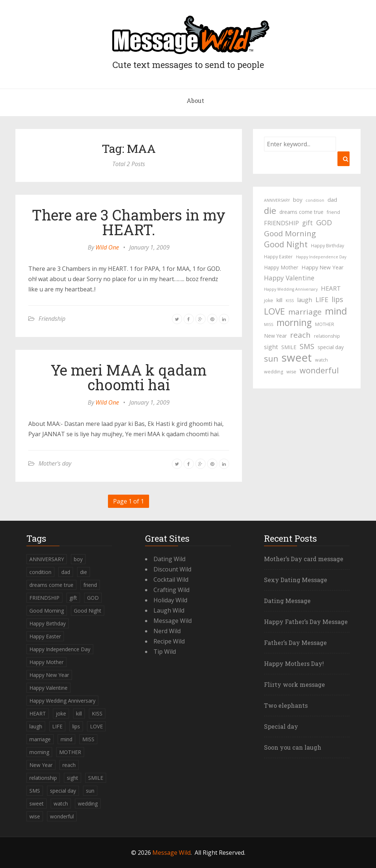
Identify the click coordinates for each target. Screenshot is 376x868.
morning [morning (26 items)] (294, 323)
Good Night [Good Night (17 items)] (286, 244)
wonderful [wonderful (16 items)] (319, 370)
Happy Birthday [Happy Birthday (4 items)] (328, 246)
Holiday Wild (170, 600)
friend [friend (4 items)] (333, 212)
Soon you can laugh (293, 747)
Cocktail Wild (171, 580)
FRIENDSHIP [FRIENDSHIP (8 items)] (281, 223)
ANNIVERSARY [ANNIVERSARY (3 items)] (277, 200)
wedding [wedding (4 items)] (274, 372)
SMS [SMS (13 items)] (307, 346)
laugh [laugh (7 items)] (305, 300)
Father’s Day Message (295, 643)
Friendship (52, 319)
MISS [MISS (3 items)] (269, 324)
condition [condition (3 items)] (315, 200)
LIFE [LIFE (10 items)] (322, 300)
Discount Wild (172, 569)
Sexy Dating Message (296, 580)
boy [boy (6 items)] (298, 200)
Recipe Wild (169, 641)
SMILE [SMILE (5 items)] (289, 347)
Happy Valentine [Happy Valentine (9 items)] (289, 278)
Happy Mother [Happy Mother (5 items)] (281, 267)
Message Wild (173, 621)
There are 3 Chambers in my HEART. (129, 222)
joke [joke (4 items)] (269, 300)
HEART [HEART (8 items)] (331, 288)
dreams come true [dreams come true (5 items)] (301, 212)
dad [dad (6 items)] (332, 200)
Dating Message (287, 601)
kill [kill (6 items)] (279, 300)
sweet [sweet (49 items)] (297, 358)
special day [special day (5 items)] (331, 347)
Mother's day (55, 463)
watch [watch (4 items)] (321, 360)
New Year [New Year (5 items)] (275, 336)
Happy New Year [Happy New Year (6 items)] (323, 267)
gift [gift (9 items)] (308, 223)
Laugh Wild (169, 610)
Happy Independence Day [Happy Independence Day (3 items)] (321, 257)
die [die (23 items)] (270, 211)
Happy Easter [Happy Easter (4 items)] (278, 257)
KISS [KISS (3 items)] (290, 301)
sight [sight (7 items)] (271, 347)
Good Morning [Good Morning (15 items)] (290, 233)
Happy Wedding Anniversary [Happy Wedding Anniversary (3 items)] (291, 289)
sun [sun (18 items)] (271, 359)
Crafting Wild (171, 590)
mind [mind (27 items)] (336, 311)
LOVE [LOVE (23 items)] (274, 311)
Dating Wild (169, 559)
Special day (281, 726)
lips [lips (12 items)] (337, 299)
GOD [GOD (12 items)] (324, 223)
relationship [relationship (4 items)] (327, 336)
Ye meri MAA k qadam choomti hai (129, 377)
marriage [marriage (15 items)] (305, 312)
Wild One (107, 247)
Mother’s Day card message (304, 559)
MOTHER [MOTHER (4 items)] (325, 324)
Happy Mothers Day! (294, 663)
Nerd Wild (167, 631)
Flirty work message (294, 684)
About (195, 101)
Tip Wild (165, 652)
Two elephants (286, 705)
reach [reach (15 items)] (300, 335)
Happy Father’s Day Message (306, 622)
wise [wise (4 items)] (291, 372)
